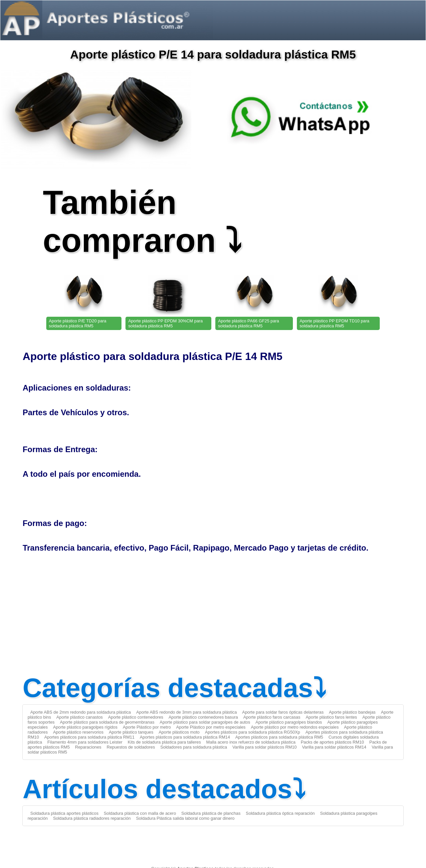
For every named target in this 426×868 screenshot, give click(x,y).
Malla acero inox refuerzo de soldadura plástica (251, 742)
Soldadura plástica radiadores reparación (92, 818)
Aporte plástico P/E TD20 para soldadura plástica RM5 (78, 323)
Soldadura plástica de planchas (211, 813)
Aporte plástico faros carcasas (272, 717)
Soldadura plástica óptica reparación (280, 813)
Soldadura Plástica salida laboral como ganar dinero (185, 818)
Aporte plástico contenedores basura (203, 717)
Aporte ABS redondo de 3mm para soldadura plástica (186, 712)
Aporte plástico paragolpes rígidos (85, 727)
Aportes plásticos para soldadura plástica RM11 (89, 737)
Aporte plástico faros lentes (331, 717)
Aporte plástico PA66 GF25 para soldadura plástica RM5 (248, 323)
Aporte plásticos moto (179, 732)
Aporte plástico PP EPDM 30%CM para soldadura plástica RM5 (165, 323)
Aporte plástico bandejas (352, 712)
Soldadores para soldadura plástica (194, 747)
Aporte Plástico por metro (147, 727)
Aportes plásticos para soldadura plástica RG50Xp (253, 732)
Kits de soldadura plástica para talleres (164, 742)
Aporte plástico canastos (79, 717)
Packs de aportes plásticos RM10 (332, 742)
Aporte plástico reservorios (78, 732)
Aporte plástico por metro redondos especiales (295, 727)
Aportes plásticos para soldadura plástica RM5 (279, 737)
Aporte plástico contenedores (136, 717)
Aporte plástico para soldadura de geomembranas (107, 722)
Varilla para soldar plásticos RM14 (334, 747)
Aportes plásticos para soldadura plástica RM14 (185, 737)
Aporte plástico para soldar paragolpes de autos (205, 722)
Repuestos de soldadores (131, 747)
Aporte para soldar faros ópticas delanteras (283, 712)
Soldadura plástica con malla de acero (140, 813)
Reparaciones (88, 747)
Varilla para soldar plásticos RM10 (264, 747)
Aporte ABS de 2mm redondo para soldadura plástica (81, 712)
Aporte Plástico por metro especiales (211, 727)
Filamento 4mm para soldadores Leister (85, 742)
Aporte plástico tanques (131, 732)
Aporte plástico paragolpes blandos (289, 722)
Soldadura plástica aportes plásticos (64, 813)
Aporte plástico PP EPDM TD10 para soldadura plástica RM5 (334, 323)
